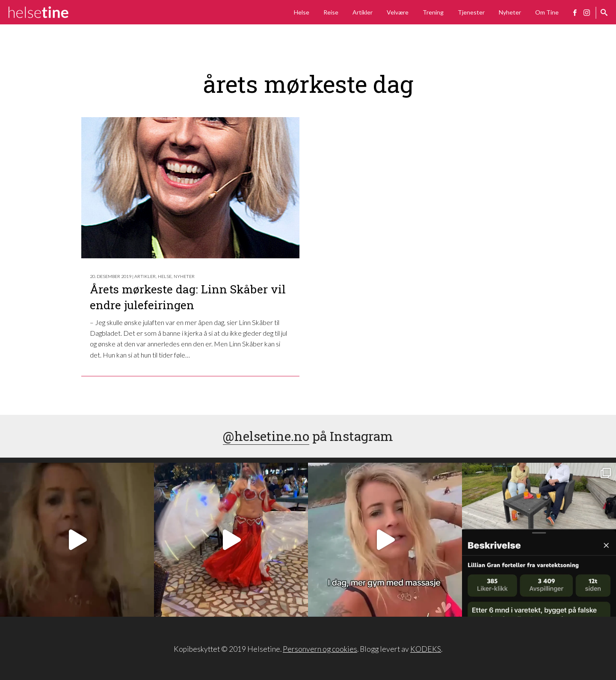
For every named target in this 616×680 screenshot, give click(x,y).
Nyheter (510, 12)
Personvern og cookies (320, 649)
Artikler (363, 12)
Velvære (398, 12)
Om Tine (547, 12)
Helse (302, 12)
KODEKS (426, 649)
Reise (331, 12)
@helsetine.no (266, 436)
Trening (433, 12)
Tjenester (471, 12)
